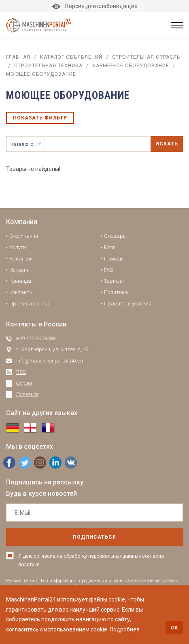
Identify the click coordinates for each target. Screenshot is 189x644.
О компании (24, 236)
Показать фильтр (40, 118)
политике (29, 565)
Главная (18, 57)
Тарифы (114, 281)
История (19, 270)
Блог (110, 247)
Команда (20, 281)
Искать (167, 144)
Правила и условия (128, 304)
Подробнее (125, 629)
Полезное (27, 394)
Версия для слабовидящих (95, 6)
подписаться (94, 537)
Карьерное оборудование (131, 66)
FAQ (109, 270)
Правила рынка (29, 304)
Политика (116, 292)
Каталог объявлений (71, 57)
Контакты (21, 292)
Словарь (115, 236)
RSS (21, 372)
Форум (24, 383)
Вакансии (21, 259)
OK (174, 628)
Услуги (18, 247)
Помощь (114, 259)
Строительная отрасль (146, 57)
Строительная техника (48, 66)
